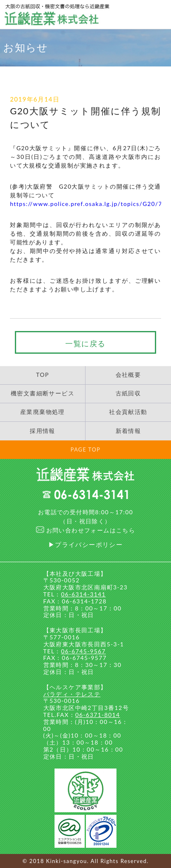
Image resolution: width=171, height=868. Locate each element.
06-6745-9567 (83, 651)
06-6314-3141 (83, 594)
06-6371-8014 (97, 715)
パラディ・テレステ (72, 694)
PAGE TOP (85, 449)
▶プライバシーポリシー (85, 544)
